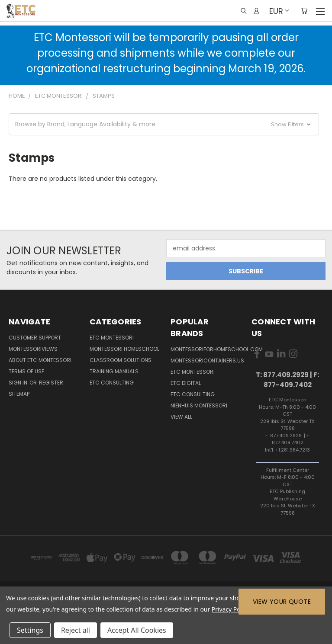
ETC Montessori (112, 338)
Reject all (76, 630)
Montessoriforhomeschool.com (217, 349)
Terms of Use (26, 371)
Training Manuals (114, 371)
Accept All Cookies (137, 630)
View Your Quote (282, 602)
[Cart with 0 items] (304, 11)
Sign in (19, 383)
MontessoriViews (33, 349)
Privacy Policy (230, 609)
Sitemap (19, 394)
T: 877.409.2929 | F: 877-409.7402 (287, 380)
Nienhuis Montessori (199, 405)
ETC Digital (186, 383)
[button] (164, 124)
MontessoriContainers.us (207, 360)
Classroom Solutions (121, 360)
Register (51, 383)
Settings (30, 630)
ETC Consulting (112, 383)
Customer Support (35, 338)
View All (181, 417)
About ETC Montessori (40, 360)
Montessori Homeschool (124, 349)
